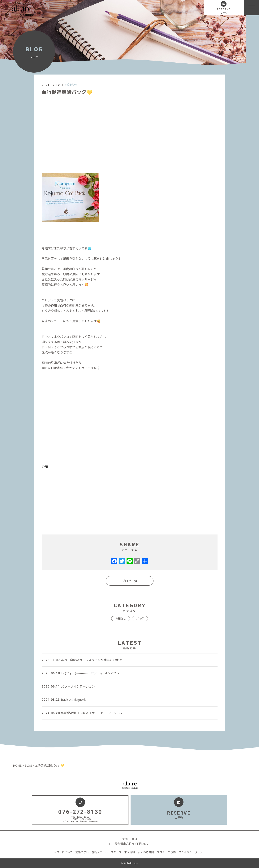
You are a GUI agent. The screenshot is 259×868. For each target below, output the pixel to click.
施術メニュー (100, 852)
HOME (18, 765)
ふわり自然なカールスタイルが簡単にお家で (82, 660)
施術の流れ (82, 852)
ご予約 (172, 852)
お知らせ (71, 85)
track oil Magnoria (64, 699)
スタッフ (116, 852)
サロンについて (63, 852)
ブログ (140, 618)
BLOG (28, 765)
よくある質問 (146, 852)
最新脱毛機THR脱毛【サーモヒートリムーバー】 (85, 713)
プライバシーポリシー (192, 852)
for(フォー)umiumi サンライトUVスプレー (82, 673)
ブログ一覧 (130, 581)
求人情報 (130, 852)
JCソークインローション (68, 686)
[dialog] (130, 313)
